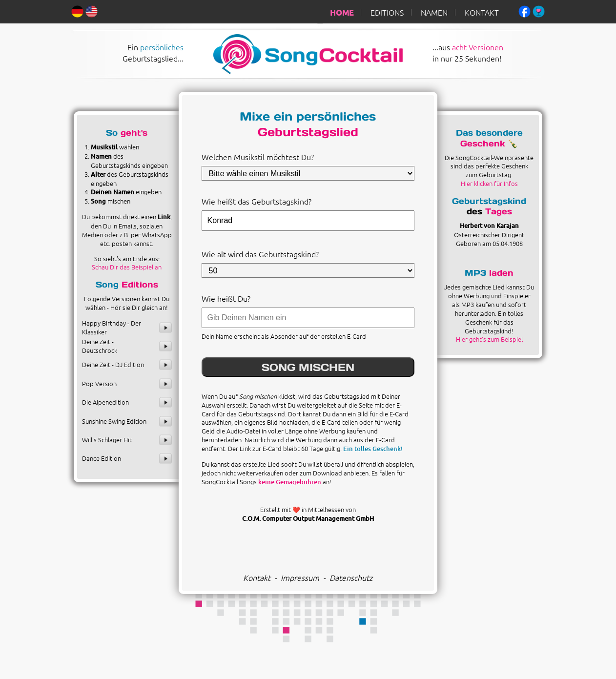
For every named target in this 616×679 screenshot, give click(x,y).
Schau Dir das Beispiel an (127, 267)
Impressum (300, 577)
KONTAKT (482, 12)
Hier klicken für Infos (489, 183)
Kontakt (257, 577)
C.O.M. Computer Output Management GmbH (308, 518)
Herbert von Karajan (489, 226)
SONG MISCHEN (308, 367)
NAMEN (434, 12)
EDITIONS (387, 12)
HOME (342, 12)
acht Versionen (478, 47)
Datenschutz (351, 577)
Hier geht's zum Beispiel (489, 339)
